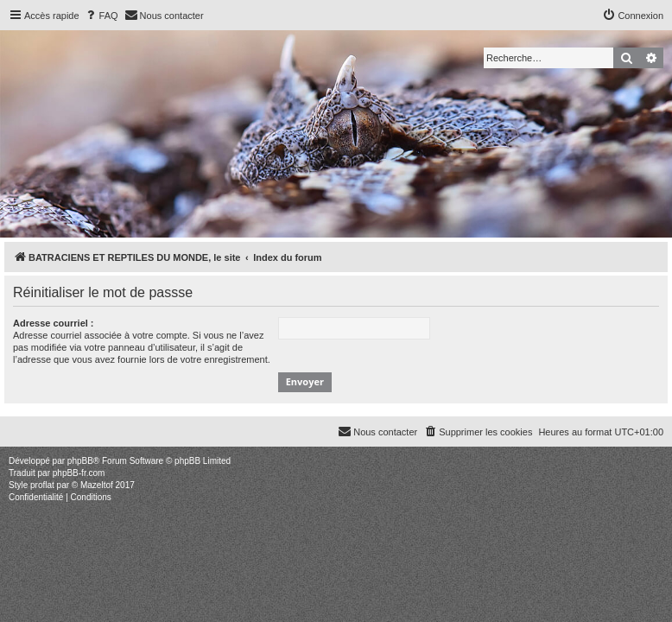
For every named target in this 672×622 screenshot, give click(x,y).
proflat (42, 485)
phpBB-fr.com (79, 473)
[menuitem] (101, 16)
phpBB (80, 461)
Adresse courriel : (54, 323)
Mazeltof (97, 485)
